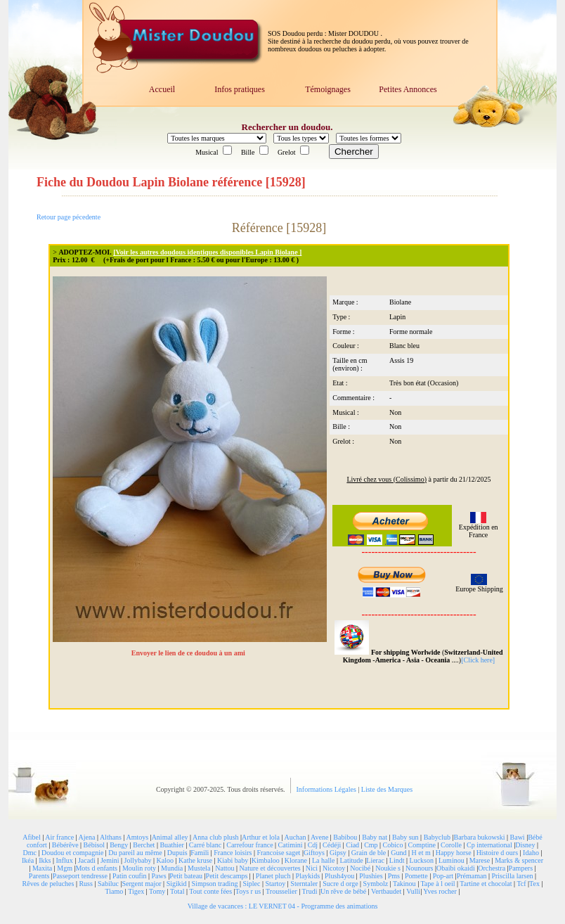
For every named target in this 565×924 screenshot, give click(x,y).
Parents (39, 876)
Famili (200, 853)
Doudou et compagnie (72, 853)
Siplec (251, 884)
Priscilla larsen (512, 876)
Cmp (371, 845)
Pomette (416, 876)
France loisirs (233, 853)
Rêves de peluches (48, 884)
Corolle (451, 845)
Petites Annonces (408, 89)
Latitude (351, 860)
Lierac (375, 860)
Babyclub (437, 837)
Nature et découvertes (270, 868)
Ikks (45, 860)
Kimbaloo (266, 860)
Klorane (296, 860)
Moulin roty (139, 868)
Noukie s (388, 868)
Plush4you (339, 876)
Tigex (136, 891)
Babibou (345, 837)
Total (177, 891)
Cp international (489, 845)
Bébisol (95, 845)
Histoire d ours (497, 853)
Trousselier (281, 891)
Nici (312, 868)
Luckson (422, 860)
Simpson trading (215, 884)
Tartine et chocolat (486, 884)
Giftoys (314, 853)
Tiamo (115, 891)
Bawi (518, 837)
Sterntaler (304, 884)
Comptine (422, 845)
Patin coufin (130, 876)
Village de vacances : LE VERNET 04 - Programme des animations (283, 906)
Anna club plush (216, 837)
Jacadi (87, 860)
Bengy (119, 845)
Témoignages (328, 89)
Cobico (393, 845)
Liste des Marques (387, 789)
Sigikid (177, 884)
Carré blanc (205, 845)
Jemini (110, 860)
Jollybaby (138, 860)
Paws (159, 876)
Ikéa (28, 860)
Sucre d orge (340, 884)
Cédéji (332, 845)
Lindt (397, 860)
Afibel (32, 837)
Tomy (157, 891)
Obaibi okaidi (456, 868)
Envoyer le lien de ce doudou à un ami (189, 653)
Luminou (452, 860)
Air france (59, 837)
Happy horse (454, 853)
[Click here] (478, 660)
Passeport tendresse (80, 876)
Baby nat (375, 837)
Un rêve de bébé (343, 891)
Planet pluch (273, 876)
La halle (323, 860)
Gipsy (338, 853)
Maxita (42, 868)
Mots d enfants (96, 868)
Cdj (313, 845)
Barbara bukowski (479, 837)
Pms (394, 876)
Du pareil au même (135, 853)
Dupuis (177, 853)
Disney (525, 845)
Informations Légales (327, 789)
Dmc (30, 853)
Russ (85, 884)
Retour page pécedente (69, 217)
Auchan (295, 837)
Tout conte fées (210, 891)
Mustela (199, 868)
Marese (480, 860)
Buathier (171, 845)
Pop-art (443, 876)
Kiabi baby (233, 860)
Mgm (65, 868)
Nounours (419, 868)
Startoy (275, 884)
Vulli (413, 891)
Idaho (531, 853)
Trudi (310, 891)
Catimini (291, 845)
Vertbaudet (386, 891)
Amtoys (137, 837)
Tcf (521, 884)
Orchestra (492, 868)
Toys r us (248, 891)
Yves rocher (440, 891)
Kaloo (165, 860)
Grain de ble (369, 853)
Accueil (162, 89)
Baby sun (405, 837)
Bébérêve (65, 845)
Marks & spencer (519, 860)
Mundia (172, 868)
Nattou (225, 868)
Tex (534, 884)
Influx (64, 860)
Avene (319, 837)
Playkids (308, 876)
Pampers (521, 868)
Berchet (144, 845)
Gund (398, 853)
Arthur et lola (261, 837)
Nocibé (360, 868)
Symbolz (376, 884)
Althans (111, 837)
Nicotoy (334, 868)
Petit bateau (186, 876)
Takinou (404, 884)
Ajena (87, 837)
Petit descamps (227, 876)
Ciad (352, 845)
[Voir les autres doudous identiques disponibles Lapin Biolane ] (207, 252)
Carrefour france (249, 845)
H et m (421, 853)
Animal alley (170, 837)
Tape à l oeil (437, 884)
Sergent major (141, 884)
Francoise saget (278, 853)
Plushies (371, 876)
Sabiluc (108, 884)
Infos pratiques (240, 89)
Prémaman (472, 876)
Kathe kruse (195, 860)
